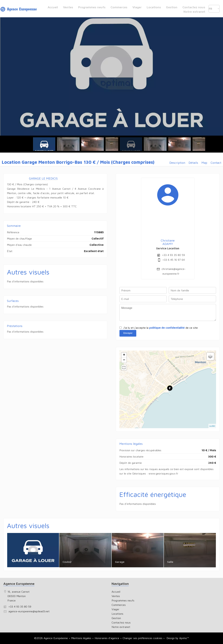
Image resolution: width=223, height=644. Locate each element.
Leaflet (212, 426)
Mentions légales (81, 638)
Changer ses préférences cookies (142, 638)
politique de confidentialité (167, 328)
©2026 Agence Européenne (51, 638)
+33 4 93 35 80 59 (173, 255)
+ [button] (124, 355)
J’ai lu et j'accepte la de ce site (161, 328)
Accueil (19, 9)
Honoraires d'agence (107, 638)
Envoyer (128, 333)
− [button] (124, 360)
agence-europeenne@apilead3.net (29, 611)
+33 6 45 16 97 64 (174, 260)
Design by (177, 638)
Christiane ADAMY (168, 242)
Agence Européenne (19, 584)
